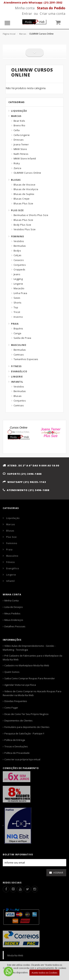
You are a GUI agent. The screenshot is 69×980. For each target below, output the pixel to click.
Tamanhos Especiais (26, 359)
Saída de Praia (22, 338)
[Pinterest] (13, 889)
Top (16, 307)
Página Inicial (9, 34)
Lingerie (18, 284)
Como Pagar (11, 708)
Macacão (19, 288)
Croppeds (20, 269)
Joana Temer (21, 144)
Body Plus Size (22, 225)
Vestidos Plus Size (25, 229)
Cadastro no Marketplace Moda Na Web (27, 665)
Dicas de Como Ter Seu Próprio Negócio (26, 714)
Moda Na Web (15, 955)
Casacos (19, 260)
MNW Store (20, 149)
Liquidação (19, 111)
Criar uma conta (53, 14)
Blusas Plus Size (23, 203)
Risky (17, 163)
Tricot (17, 312)
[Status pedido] (51, 8)
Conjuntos (20, 265)
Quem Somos (12, 672)
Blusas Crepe (22, 199)
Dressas (19, 140)
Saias (17, 298)
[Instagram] (35, 889)
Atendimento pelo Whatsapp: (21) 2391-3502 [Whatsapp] (33, 2)
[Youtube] (20, 889)
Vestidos (19, 241)
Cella (17, 130)
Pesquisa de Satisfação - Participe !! (24, 733)
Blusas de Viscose (25, 185)
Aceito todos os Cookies (44, 973)
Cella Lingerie (22, 135)
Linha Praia (20, 293)
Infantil (17, 382)
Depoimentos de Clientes (18, 721)
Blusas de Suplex (24, 194)
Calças (18, 255)
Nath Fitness (21, 154)
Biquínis (18, 328)
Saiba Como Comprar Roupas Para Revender (30, 678)
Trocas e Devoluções (16, 746)
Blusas (16, 180)
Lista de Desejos (14, 607)
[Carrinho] (60, 23)
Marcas (23, 34)
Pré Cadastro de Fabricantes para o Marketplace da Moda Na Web (32, 658)
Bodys (17, 251)
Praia (15, 324)
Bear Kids (19, 121)
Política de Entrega (15, 740)
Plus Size (17, 210)
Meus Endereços (14, 620)
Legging (18, 279)
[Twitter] (28, 889)
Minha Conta (11, 601)
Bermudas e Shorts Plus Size (31, 215)
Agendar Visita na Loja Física (20, 685)
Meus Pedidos (12, 613)
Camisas (19, 355)
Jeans (17, 274)
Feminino (18, 236)
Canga (17, 333)
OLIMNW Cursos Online (27, 173)
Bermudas (20, 246)
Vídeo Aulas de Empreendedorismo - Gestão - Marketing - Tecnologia (29, 648)
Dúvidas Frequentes (16, 701)
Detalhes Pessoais (15, 626)
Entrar (27, 14)
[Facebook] (6, 889)
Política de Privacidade (17, 753)
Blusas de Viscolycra (26, 189)
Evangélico (19, 371)
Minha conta (25, 8)
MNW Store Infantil (25, 158)
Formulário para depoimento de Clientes (27, 727)
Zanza (17, 168)
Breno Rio (20, 125)
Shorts (18, 303)
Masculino (19, 345)
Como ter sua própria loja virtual (22, 759)
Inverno (18, 317)
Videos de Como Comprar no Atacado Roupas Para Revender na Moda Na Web (32, 693)
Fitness (16, 366)
